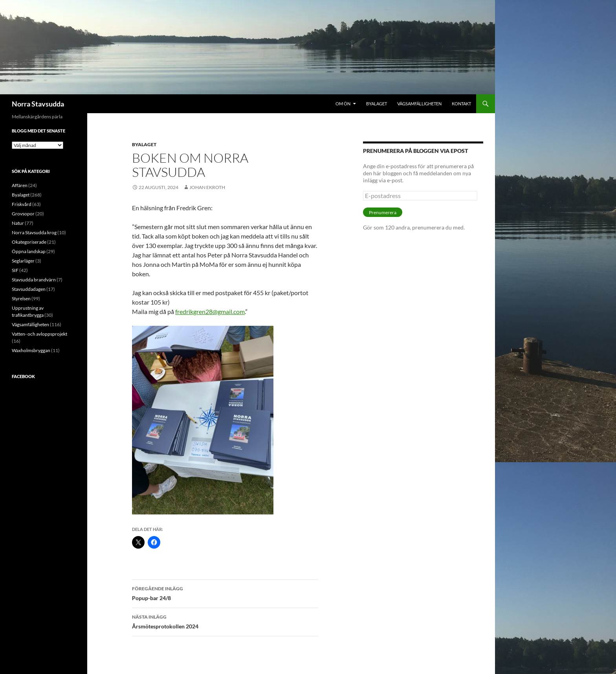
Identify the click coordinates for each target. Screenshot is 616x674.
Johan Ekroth (207, 187)
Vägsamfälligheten (419, 104)
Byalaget (377, 104)
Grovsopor (23, 214)
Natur (18, 223)
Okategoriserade (29, 242)
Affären (20, 185)
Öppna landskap (29, 251)
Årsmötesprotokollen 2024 (225, 621)
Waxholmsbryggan (31, 350)
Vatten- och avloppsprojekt (39, 334)
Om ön (343, 104)
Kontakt (461, 104)
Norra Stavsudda (38, 104)
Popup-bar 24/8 (225, 593)
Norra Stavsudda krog (34, 232)
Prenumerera (383, 212)
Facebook (23, 376)
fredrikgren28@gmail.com (210, 311)
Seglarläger (23, 261)
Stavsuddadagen (29, 289)
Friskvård (22, 204)
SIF (15, 270)
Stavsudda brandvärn (34, 280)
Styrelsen (21, 298)
